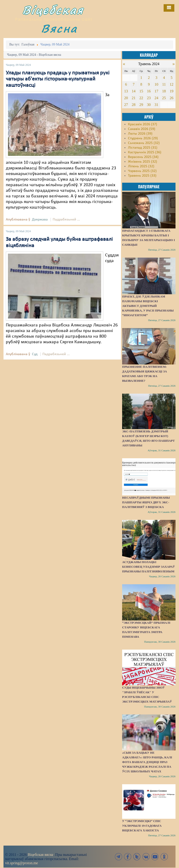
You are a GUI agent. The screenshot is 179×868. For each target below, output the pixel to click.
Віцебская (53, 10)
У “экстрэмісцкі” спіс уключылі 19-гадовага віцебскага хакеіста (142, 826)
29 (141, 105)
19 (172, 91)
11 (164, 84)
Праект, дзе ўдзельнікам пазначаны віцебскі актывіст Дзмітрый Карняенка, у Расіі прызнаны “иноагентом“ (148, 306)
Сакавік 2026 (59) (142, 129)
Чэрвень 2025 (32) (142, 171)
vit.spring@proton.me (22, 863)
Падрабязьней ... (66, 220)
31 (156, 105)
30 (149, 105)
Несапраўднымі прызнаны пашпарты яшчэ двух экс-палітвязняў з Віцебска (146, 502)
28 (134, 105)
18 (164, 91)
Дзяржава (40, 220)
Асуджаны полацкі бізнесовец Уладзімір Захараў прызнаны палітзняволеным (148, 567)
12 (172, 84)
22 (141, 98)
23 (149, 98)
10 (156, 84)
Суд (35, 354)
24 (156, 98)
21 (134, 98)
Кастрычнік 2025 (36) (145, 152)
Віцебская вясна (40, 855)
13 (126, 91)
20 (126, 98)
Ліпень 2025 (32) (141, 166)
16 (149, 91)
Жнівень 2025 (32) (143, 162)
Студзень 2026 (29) (143, 138)
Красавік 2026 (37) (143, 124)
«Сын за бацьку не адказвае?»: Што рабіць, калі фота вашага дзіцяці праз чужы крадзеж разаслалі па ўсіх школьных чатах (147, 762)
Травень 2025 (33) (142, 176)
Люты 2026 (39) (140, 134)
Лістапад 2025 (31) (143, 148)
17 (156, 91)
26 (172, 98)
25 (164, 98)
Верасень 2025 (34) (143, 157)
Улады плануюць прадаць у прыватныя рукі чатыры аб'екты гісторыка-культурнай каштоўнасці (58, 79)
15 (141, 91)
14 (134, 91)
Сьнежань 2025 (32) (144, 143)
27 (126, 105)
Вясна (59, 28)
